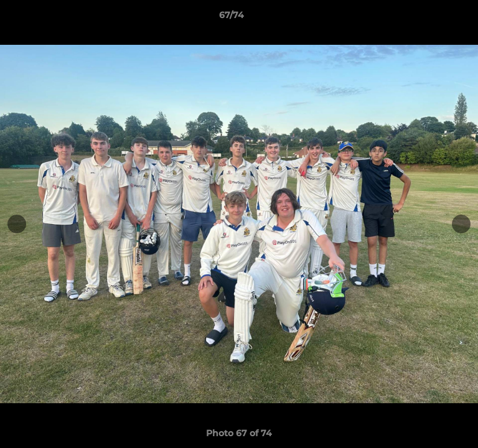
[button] (433, 18)
